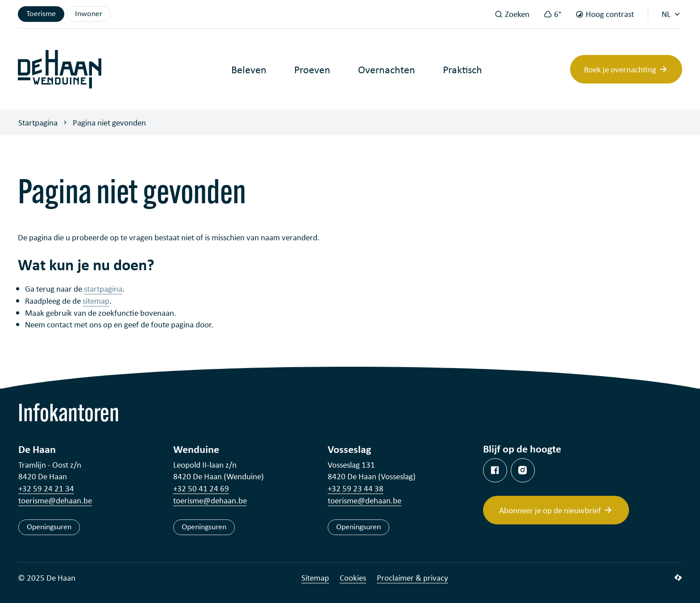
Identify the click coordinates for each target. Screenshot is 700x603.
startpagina (103, 289)
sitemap (96, 301)
